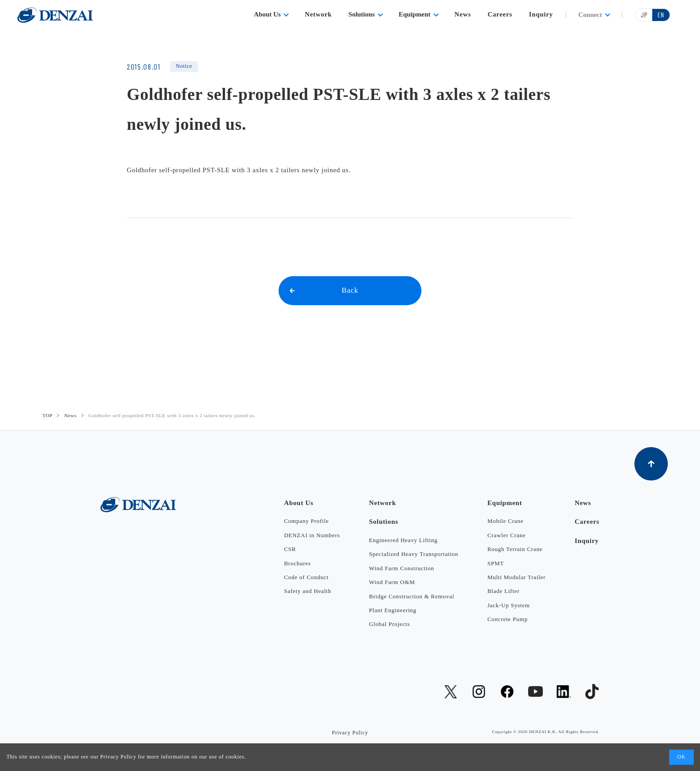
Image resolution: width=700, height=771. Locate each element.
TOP (48, 415)
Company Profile (306, 521)
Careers (500, 14)
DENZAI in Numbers (312, 535)
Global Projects (390, 624)
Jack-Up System (509, 605)
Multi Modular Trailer (517, 577)
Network (319, 14)
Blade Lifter (504, 591)
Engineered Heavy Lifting (404, 540)
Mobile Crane (506, 521)
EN (661, 15)
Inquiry (541, 14)
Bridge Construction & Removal (412, 596)
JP (644, 15)
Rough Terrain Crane (515, 549)
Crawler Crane (507, 535)
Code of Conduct (306, 577)
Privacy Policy (118, 757)
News (463, 14)
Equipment (415, 14)
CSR (290, 549)
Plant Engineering (393, 610)
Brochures (297, 563)
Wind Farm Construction (402, 568)
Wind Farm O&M (392, 582)
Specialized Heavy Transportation (414, 554)
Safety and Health (308, 591)
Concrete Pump (508, 619)
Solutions (362, 14)
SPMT (496, 563)
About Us (267, 14)
